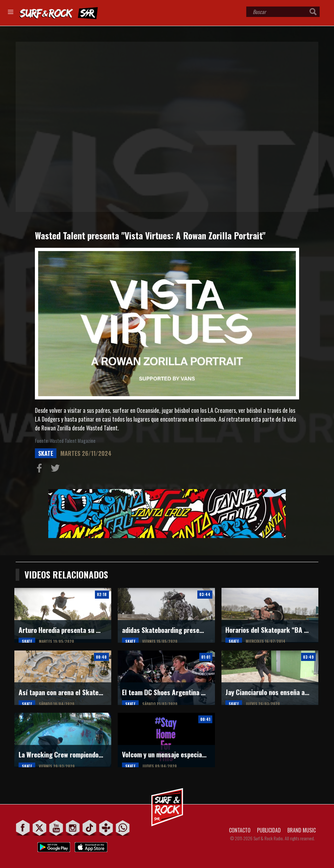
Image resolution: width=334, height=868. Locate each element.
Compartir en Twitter (57, 470)
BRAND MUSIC (302, 830)
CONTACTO (240, 830)
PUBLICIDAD (269, 830)
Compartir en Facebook (41, 470)
